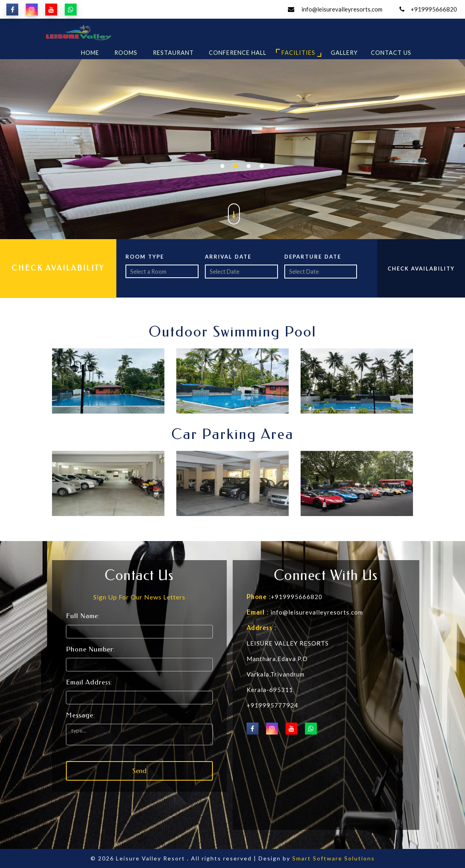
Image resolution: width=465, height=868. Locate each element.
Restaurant (173, 53)
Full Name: (83, 616)
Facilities (298, 53)
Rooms (126, 53)
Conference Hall (238, 53)
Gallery (344, 53)
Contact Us (391, 53)
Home (90, 53)
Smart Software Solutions (334, 858)
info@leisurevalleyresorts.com (341, 9)
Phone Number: (91, 649)
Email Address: (89, 682)
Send (139, 771)
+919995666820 (434, 9)
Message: (81, 715)
